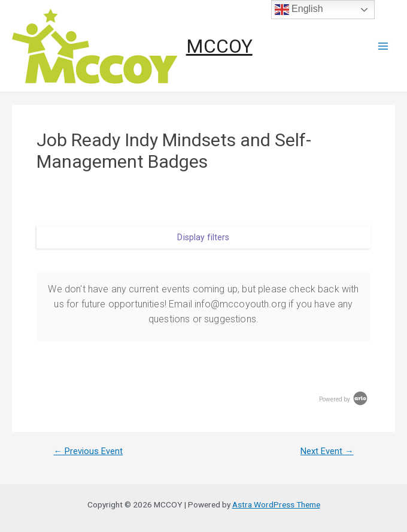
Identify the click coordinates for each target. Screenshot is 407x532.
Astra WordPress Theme (276, 504)
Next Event (327, 451)
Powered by (344, 399)
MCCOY (219, 46)
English (299, 10)
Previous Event (88, 451)
